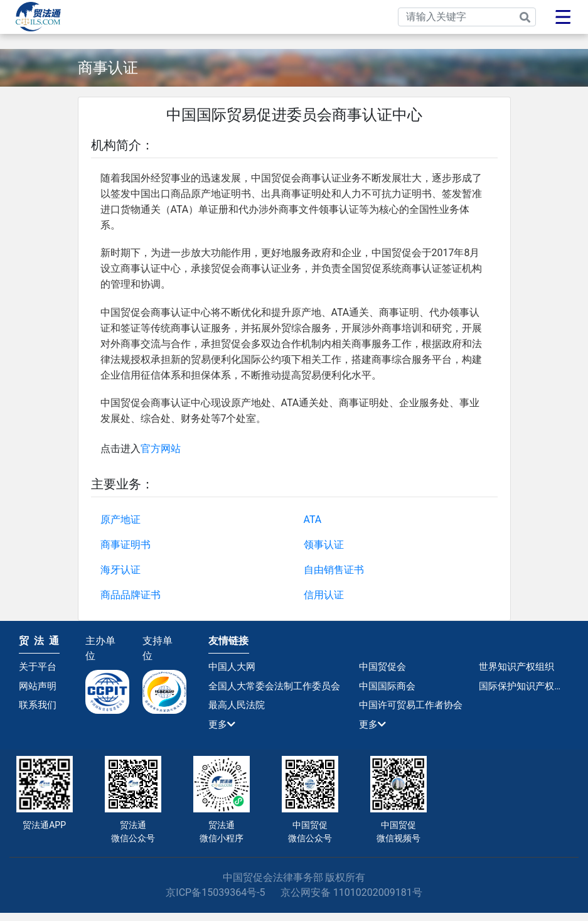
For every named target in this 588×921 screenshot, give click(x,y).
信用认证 (324, 595)
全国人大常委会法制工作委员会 (279, 688)
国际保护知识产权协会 (524, 688)
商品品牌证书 (131, 595)
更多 (223, 731)
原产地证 (120, 520)
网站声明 (39, 688)
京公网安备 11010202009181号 (351, 901)
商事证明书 (126, 545)
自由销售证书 (334, 570)
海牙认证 (120, 570)
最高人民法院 (238, 710)
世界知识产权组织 (519, 667)
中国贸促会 (384, 667)
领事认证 (324, 545)
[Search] (467, 17)
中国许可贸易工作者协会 (414, 710)
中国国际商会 (389, 688)
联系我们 (39, 710)
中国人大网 (233, 667)
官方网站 (161, 449)
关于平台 (39, 667)
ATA (313, 520)
